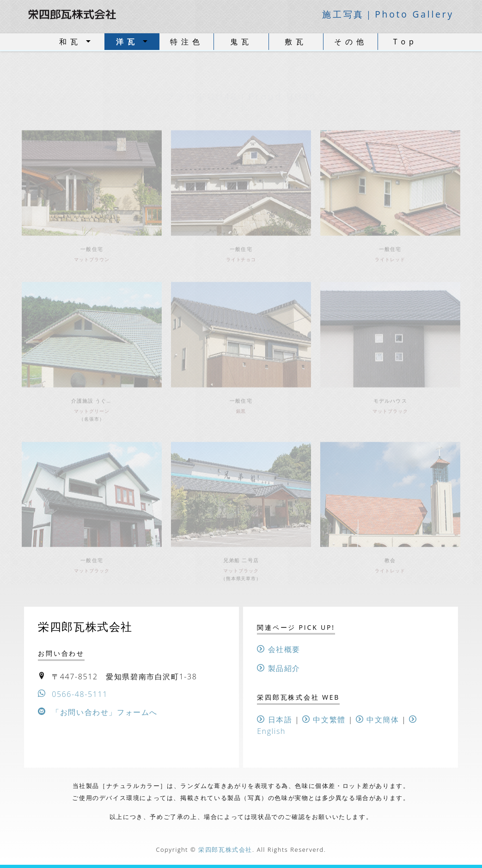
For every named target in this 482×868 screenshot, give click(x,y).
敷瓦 (296, 42)
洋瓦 (127, 42)
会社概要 (279, 649)
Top (405, 42)
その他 (351, 42)
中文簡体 (378, 720)
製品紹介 (279, 668)
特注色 (187, 42)
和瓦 (70, 42)
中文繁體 (324, 720)
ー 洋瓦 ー (241, 94)
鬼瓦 (241, 42)
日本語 (275, 720)
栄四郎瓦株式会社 (225, 850)
